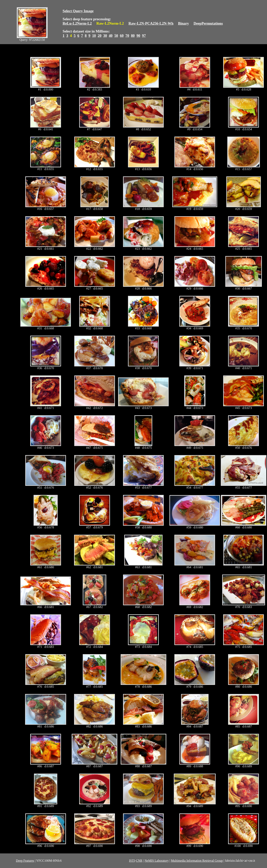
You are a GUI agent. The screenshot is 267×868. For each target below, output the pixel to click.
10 (94, 36)
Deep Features (25, 861)
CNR (139, 861)
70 (127, 36)
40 (111, 36)
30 (105, 36)
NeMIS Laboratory (157, 861)
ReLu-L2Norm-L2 (77, 23)
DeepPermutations (208, 23)
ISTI (132, 861)
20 (100, 36)
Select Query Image (78, 11)
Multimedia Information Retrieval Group (197, 861)
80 (133, 36)
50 (116, 36)
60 (122, 36)
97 (144, 36)
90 (138, 36)
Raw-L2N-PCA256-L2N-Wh (151, 23)
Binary (183, 23)
